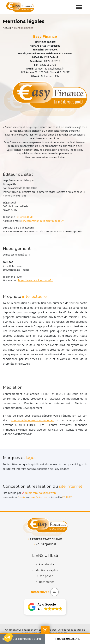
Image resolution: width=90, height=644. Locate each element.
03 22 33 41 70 (25, 217)
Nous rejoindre (45, 544)
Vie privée (47, 576)
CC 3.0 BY (67, 497)
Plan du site (46, 564)
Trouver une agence (68, 639)
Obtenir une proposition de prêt (22, 639)
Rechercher (47, 582)
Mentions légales (47, 570)
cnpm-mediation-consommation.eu (33, 420)
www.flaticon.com (39, 497)
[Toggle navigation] (79, 7)
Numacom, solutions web (40, 493)
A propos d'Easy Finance (45, 539)
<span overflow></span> (45, 607)
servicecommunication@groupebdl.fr (42, 221)
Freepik (21, 497)
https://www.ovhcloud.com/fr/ (35, 280)
